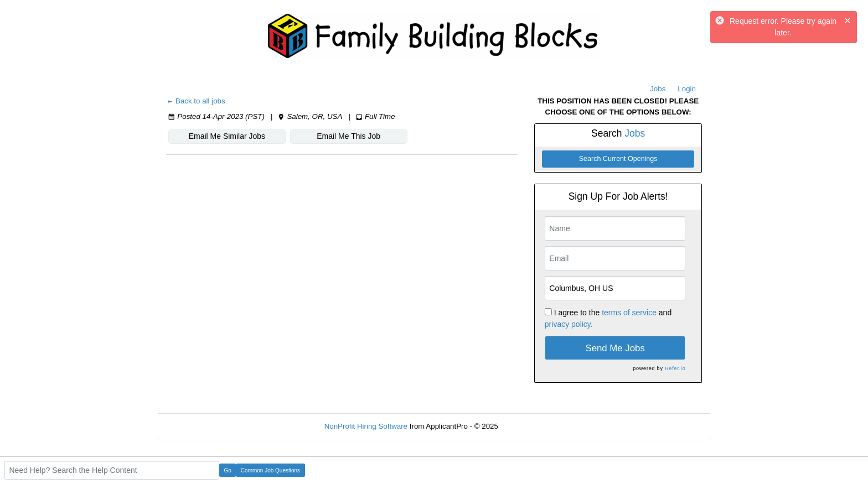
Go (228, 470)
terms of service (629, 313)
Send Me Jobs (615, 348)
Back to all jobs (196, 101)
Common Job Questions (270, 470)
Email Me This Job (348, 136)
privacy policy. (569, 324)
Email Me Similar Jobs (227, 136)
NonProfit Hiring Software (366, 426)
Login (687, 89)
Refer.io (675, 368)
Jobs (658, 89)
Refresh (531, 426)
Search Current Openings (618, 159)
